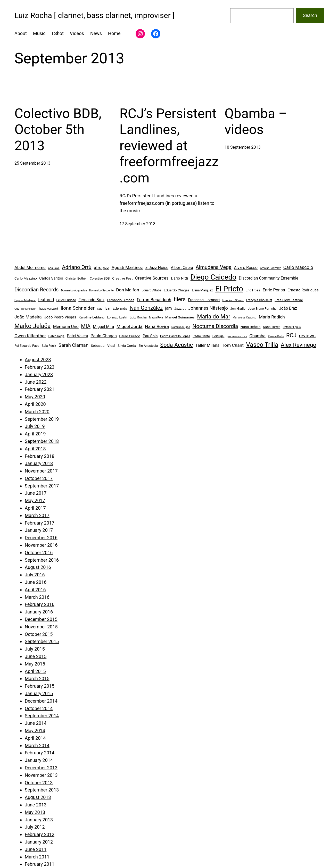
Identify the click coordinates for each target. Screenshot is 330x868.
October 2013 (39, 783)
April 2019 (35, 434)
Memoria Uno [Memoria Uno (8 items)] (66, 327)
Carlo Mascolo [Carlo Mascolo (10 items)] (298, 267)
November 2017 (41, 471)
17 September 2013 (138, 224)
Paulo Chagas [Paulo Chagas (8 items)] (104, 336)
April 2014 (35, 738)
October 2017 (39, 478)
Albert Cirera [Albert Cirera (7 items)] (182, 268)
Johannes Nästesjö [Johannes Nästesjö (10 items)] (208, 308)
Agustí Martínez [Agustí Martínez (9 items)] (127, 267)
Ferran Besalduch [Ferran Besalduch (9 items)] (154, 300)
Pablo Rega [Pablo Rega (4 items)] (56, 336)
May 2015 (35, 664)
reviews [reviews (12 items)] (307, 336)
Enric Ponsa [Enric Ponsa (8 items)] (274, 290)
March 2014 (37, 745)
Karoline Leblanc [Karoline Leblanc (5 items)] (92, 317)
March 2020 (37, 412)
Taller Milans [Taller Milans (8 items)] (207, 345)
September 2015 (42, 641)
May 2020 (35, 397)
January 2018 (39, 463)
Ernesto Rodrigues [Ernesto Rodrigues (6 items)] (303, 290)
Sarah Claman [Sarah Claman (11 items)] (73, 345)
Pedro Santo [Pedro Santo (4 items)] (201, 336)
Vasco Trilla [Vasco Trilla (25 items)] (262, 345)
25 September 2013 (32, 163)
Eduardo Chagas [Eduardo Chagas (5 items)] (177, 290)
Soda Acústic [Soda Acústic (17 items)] (176, 345)
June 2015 (36, 656)
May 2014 (35, 731)
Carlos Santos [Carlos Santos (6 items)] (51, 278)
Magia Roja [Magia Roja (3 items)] (156, 318)
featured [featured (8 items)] (46, 300)
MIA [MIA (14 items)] (86, 326)
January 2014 (39, 760)
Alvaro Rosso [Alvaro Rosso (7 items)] (246, 268)
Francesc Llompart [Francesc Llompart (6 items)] (204, 300)
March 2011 (37, 857)
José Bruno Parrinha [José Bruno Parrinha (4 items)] (262, 309)
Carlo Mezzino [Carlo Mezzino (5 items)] (26, 278)
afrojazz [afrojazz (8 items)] (101, 268)
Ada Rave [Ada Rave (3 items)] (54, 268)
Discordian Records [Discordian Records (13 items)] (36, 290)
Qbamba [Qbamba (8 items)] (258, 336)
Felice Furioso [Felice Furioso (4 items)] (66, 300)
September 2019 (42, 419)
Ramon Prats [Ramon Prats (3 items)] (276, 336)
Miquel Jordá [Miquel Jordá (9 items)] (130, 326)
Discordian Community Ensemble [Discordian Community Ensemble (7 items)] (269, 278)
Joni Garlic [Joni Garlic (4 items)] (238, 309)
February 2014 (40, 753)
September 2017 (42, 486)
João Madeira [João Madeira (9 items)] (28, 317)
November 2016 (41, 545)
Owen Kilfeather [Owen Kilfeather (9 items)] (30, 336)
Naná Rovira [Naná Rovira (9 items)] (157, 326)
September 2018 (42, 441)
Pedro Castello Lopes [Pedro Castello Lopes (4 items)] (175, 336)
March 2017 (37, 515)
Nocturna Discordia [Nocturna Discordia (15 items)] (215, 326)
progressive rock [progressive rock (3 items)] (237, 336)
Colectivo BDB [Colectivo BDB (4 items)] (100, 279)
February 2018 (40, 456)
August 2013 (38, 797)
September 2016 (42, 560)
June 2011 (36, 849)
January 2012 (39, 842)
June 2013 (36, 805)
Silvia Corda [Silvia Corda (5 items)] (127, 345)
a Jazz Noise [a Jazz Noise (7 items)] (157, 268)
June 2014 (36, 723)
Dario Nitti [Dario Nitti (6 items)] (179, 278)
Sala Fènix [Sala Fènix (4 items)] (49, 346)
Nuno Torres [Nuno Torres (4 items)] (272, 327)
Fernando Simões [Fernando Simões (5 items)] (121, 300)
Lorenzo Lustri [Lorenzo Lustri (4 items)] (117, 317)
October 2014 (39, 708)
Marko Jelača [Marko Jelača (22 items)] (32, 326)
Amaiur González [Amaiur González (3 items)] (271, 268)
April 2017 (35, 508)
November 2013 (41, 775)
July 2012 (35, 827)
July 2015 (35, 649)
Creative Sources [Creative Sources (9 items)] (152, 278)
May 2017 (35, 500)
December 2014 (41, 701)
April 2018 (35, 449)
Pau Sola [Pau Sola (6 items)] (150, 336)
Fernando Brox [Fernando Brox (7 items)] (91, 300)
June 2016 (36, 582)
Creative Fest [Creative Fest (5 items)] (122, 278)
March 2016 (37, 597)
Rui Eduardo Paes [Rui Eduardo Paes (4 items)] (27, 346)
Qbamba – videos (256, 121)
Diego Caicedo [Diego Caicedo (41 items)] (213, 277)
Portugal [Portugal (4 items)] (218, 336)
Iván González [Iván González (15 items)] (146, 308)
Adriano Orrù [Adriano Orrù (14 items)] (77, 267)
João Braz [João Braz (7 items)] (288, 308)
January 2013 (39, 820)
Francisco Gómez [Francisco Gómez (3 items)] (233, 300)
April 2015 (35, 671)
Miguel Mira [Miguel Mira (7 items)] (103, 327)
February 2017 (40, 523)
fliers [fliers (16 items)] (180, 299)
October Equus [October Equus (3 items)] (292, 327)
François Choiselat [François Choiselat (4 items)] (259, 300)
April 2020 (35, 404)
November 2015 (41, 627)
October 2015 (39, 634)
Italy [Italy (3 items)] (100, 309)
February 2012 (40, 834)
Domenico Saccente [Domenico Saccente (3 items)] (101, 290)
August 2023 (38, 360)
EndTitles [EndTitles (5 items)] (253, 290)
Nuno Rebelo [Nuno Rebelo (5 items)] (251, 327)
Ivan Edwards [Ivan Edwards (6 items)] (116, 308)
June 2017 (36, 493)
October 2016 (39, 553)
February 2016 (40, 604)
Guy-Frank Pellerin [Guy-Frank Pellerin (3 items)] (25, 309)
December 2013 (41, 768)
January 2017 (39, 530)
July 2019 (35, 426)
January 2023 (39, 374)
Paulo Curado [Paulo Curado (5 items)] (130, 336)
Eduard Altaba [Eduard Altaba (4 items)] (151, 290)
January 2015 (39, 693)
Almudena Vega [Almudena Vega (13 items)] (214, 267)
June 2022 (36, 382)
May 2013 (35, 812)
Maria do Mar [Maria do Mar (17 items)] (214, 317)
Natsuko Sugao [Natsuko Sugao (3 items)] (181, 327)
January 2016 (39, 612)
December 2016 (41, 538)
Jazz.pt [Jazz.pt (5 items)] (180, 308)
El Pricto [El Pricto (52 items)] (229, 289)
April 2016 (35, 590)
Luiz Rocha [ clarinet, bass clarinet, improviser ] (94, 15)
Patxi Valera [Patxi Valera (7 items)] (77, 336)
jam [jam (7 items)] (168, 308)
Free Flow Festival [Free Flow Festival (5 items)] (289, 300)
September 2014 (42, 716)
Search (310, 15)
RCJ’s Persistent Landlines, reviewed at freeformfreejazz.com (169, 146)
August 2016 (38, 567)
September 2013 (42, 790)
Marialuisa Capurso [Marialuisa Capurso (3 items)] (244, 318)
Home (114, 33)
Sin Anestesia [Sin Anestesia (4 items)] (148, 346)
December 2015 (41, 619)
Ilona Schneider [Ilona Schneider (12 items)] (77, 308)
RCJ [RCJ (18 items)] (291, 335)
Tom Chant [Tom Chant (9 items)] (233, 345)
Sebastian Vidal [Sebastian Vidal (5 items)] (103, 345)
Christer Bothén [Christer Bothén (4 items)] (76, 279)
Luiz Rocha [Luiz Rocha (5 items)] (138, 317)
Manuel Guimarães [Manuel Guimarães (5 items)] (180, 317)
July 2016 (35, 575)
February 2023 (40, 367)
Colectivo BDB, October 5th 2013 (58, 130)
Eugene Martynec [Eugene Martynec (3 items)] (25, 300)
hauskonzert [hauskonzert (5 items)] (49, 308)
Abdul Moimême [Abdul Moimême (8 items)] (30, 268)
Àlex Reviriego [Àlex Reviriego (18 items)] (299, 345)
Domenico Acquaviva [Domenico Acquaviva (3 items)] (74, 290)
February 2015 (40, 686)
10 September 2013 (243, 147)
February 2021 (40, 389)
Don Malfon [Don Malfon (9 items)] (127, 290)
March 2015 (37, 679)
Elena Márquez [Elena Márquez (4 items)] (202, 290)
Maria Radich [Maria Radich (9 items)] (272, 317)
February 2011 (40, 864)
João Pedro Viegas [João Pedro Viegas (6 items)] (60, 317)
